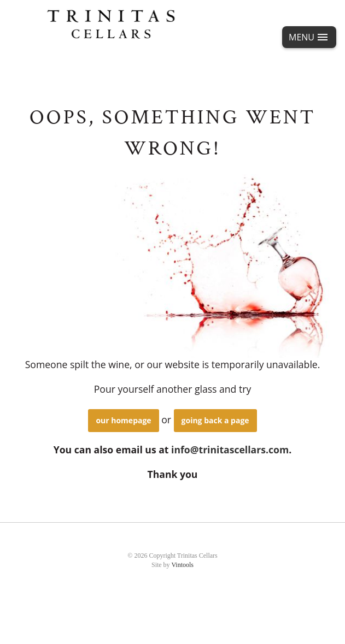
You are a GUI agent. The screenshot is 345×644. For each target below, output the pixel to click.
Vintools (182, 565)
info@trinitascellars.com (230, 450)
